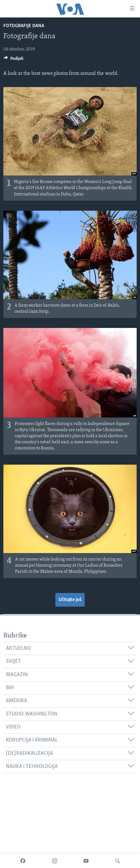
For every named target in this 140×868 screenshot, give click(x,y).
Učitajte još (70, 600)
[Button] (13, 60)
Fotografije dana (24, 26)
